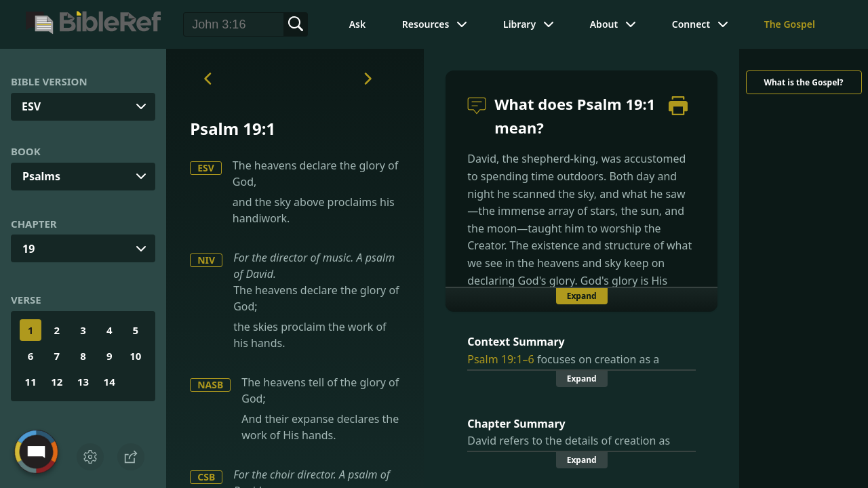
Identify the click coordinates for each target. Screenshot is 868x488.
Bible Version (49, 81)
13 (83, 382)
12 (57, 382)
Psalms (41, 176)
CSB (206, 477)
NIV (206, 260)
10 (135, 356)
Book (26, 151)
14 (110, 382)
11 (31, 382)
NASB (210, 385)
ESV (206, 168)
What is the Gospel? (803, 82)
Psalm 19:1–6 (500, 359)
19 (28, 249)
